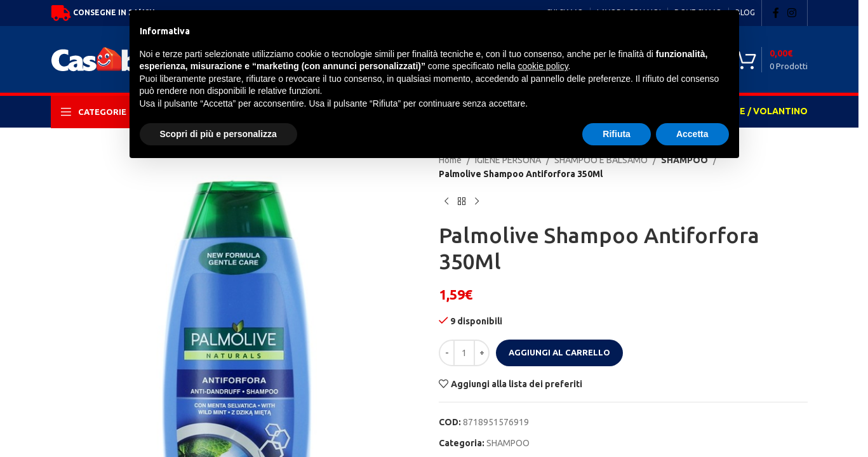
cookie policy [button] (543, 66)
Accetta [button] (692, 134)
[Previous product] (446, 202)
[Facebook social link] (776, 13)
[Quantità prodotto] (464, 353)
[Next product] (477, 202)
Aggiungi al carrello (559, 352)
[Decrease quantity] (447, 353)
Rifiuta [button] (617, 134)
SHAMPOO (508, 443)
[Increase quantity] (482, 353)
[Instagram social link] (792, 13)
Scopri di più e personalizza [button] (218, 134)
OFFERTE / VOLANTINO (756, 111)
